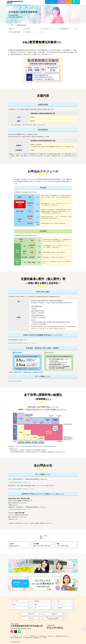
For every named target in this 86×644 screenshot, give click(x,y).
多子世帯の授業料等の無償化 (14, 32)
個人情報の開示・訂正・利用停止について (47, 636)
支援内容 (28, 29)
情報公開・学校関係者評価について (17, 638)
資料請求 (62, 2)
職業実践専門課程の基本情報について (63, 636)
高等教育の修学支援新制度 (15, 381)
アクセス (74, 3)
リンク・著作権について (15, 636)
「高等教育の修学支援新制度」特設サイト (18, 482)
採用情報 (45, 638)
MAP (30, 629)
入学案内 (14, 604)
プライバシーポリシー (24, 636)
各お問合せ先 (29, 32)
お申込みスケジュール (48, 29)
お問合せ (69, 2)
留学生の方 (31, 618)
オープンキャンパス (53, 2)
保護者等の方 (55, 614)
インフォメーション (61, 604)
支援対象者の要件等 (65, 29)
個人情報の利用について (34, 636)
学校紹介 (36, 604)
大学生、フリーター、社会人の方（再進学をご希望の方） (53, 618)
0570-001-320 (15, 517)
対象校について (12, 29)
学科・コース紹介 (15, 601)
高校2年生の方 (31, 614)
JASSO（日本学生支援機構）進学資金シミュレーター (21, 343)
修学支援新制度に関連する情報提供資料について (33, 638)
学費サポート (13, 25)
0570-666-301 (15, 503)
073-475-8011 (55, 628)
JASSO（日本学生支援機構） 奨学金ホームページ (20, 489)
